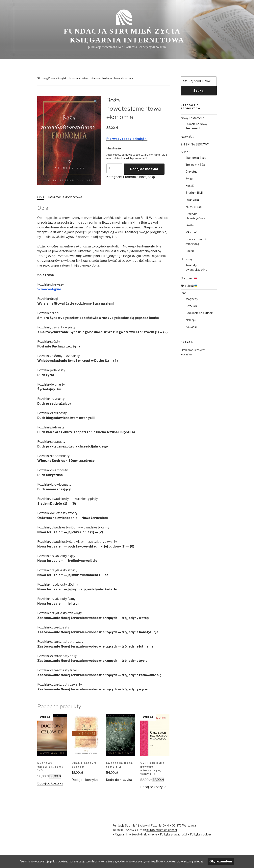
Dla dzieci (189, 278)
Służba (190, 225)
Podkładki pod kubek (199, 313)
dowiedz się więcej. (194, 861)
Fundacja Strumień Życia (129, 825)
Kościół (190, 186)
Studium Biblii (194, 193)
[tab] (41, 197)
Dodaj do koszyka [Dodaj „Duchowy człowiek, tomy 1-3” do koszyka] (50, 783)
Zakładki (191, 327)
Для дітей (189, 286)
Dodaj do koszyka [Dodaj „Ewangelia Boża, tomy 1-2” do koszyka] (119, 780)
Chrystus (191, 172)
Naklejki (191, 320)
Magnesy (192, 299)
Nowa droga (194, 207)
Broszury (187, 259)
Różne (190, 251)
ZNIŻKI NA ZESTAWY (195, 144)
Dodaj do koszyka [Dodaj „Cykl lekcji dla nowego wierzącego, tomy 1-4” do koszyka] (153, 787)
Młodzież (191, 232)
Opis (41, 197)
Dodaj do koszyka (144, 169)
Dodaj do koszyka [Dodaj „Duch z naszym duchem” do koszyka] (85, 780)
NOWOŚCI (188, 137)
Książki (62, 78)
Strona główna (46, 78)
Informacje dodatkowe (65, 197)
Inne (184, 293)
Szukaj (199, 91)
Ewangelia (192, 200)
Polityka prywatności (173, 834)
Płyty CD (191, 306)
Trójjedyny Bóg (195, 165)
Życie (189, 179)
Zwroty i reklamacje (144, 834)
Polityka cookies (201, 834)
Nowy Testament (192, 118)
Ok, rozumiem (225, 861)
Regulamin (122, 834)
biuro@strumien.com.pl (162, 830)
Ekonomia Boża (77, 78)
